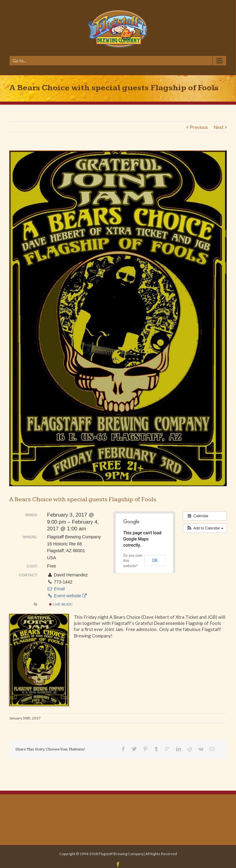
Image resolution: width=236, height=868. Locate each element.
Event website (67, 596)
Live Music (61, 604)
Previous (199, 127)
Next (219, 127)
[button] (205, 528)
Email (56, 589)
